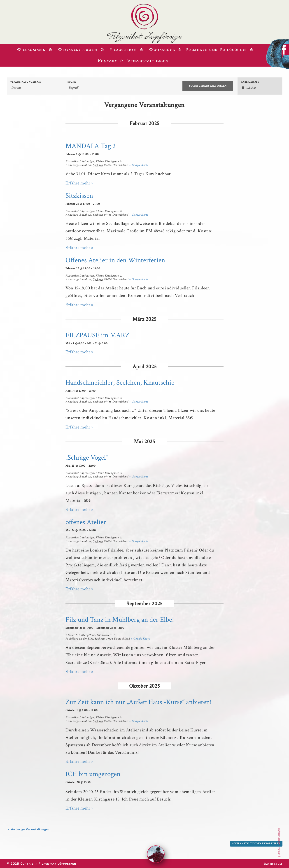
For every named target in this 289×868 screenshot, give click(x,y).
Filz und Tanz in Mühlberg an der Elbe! (120, 620)
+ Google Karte (139, 165)
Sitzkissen (79, 196)
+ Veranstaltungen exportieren (256, 844)
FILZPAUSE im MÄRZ (97, 335)
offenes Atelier (86, 522)
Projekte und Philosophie (216, 50)
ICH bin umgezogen (93, 774)
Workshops (161, 50)
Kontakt (107, 61)
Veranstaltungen (148, 61)
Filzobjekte (122, 50)
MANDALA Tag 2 (91, 146)
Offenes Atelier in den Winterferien (115, 260)
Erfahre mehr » (79, 183)
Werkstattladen (77, 50)
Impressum (273, 864)
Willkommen (30, 50)
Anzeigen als (250, 82)
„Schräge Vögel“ (87, 457)
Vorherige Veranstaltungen (29, 829)
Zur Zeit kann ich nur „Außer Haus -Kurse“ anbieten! (139, 702)
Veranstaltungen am (26, 82)
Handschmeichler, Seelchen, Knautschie (120, 383)
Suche (72, 82)
